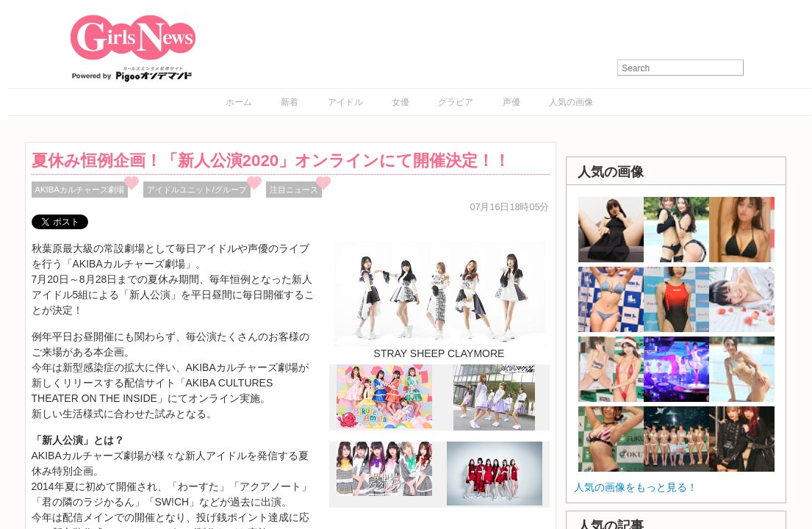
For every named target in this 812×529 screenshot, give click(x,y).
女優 (400, 102)
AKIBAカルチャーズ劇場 (80, 190)
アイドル (345, 102)
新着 (290, 102)
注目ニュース (294, 190)
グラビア (456, 102)
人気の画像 (571, 102)
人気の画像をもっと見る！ (636, 487)
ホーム (239, 102)
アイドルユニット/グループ (197, 190)
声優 (511, 102)
